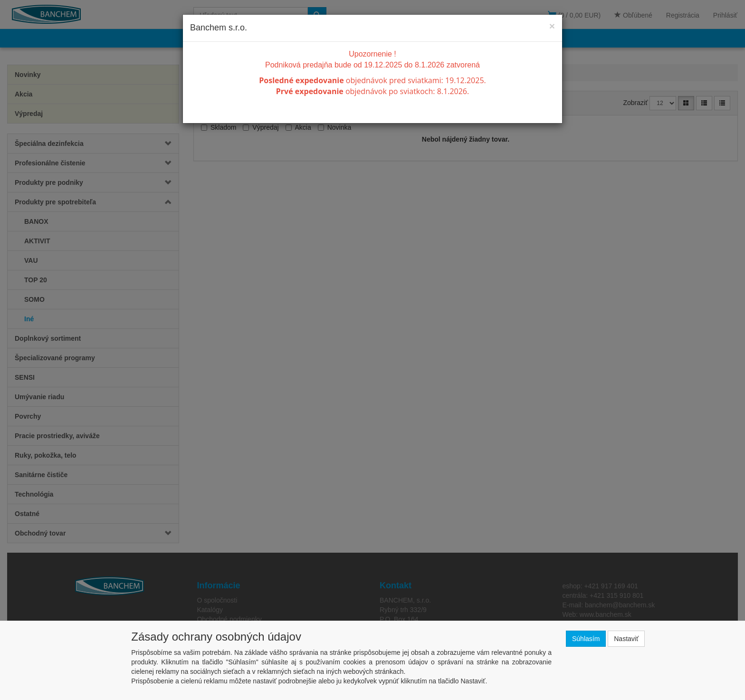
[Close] (552, 26)
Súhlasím (586, 639)
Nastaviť (626, 639)
